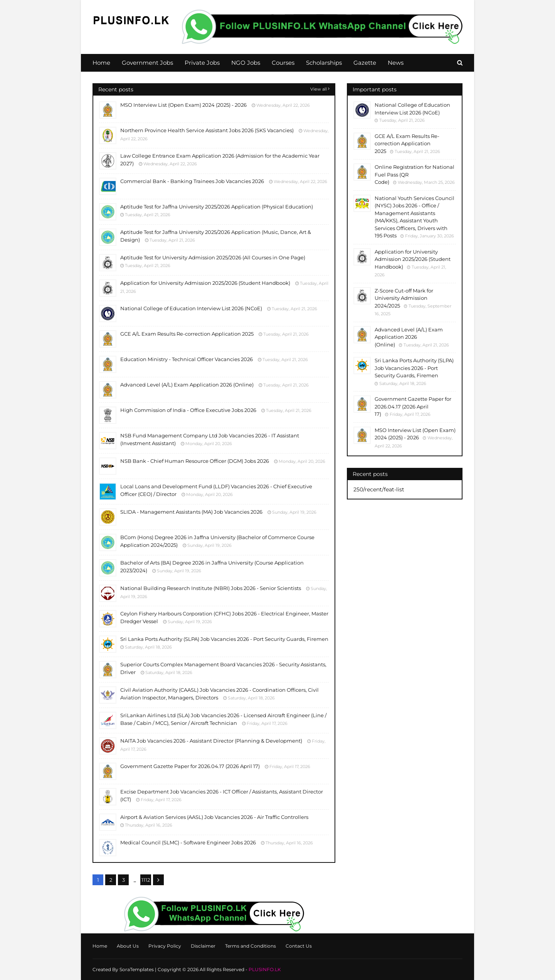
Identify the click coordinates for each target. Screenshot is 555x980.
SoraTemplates (137, 969)
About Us (128, 946)
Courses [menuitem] (283, 63)
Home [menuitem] (101, 63)
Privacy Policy (165, 946)
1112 (146, 880)
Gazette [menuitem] (365, 63)
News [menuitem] (396, 63)
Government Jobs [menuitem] (147, 63)
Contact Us (299, 946)
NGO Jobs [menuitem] (246, 63)
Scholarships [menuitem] (324, 63)
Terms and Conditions (251, 946)
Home (100, 946)
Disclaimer (203, 946)
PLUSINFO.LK (265, 969)
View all (319, 89)
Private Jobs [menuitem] (202, 63)
